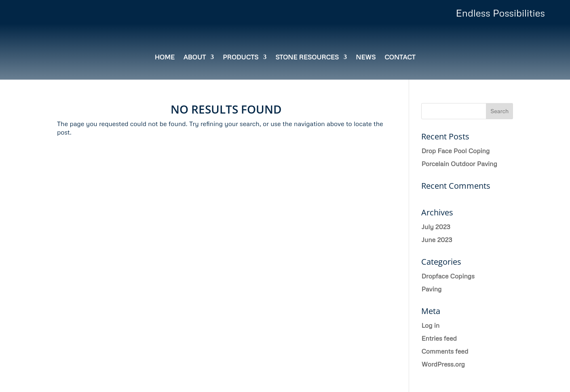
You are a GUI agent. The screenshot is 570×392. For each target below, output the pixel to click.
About (195, 57)
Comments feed (445, 351)
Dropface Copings (448, 276)
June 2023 (437, 240)
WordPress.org (443, 364)
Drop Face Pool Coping (455, 151)
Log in (430, 325)
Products (241, 57)
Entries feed (439, 338)
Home (164, 57)
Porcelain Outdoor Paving (459, 164)
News (366, 57)
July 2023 (436, 227)
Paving (431, 289)
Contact (400, 57)
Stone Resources (307, 57)
